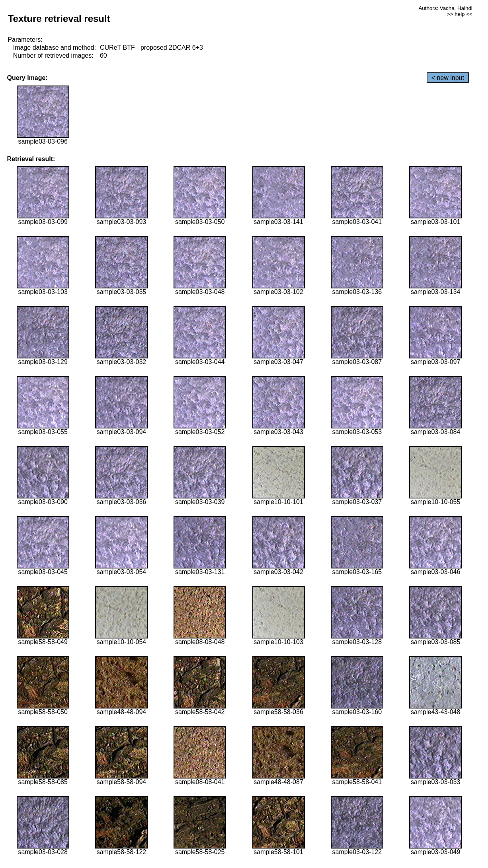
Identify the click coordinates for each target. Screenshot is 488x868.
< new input (448, 78)
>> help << (460, 14)
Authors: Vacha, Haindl (445, 8)
